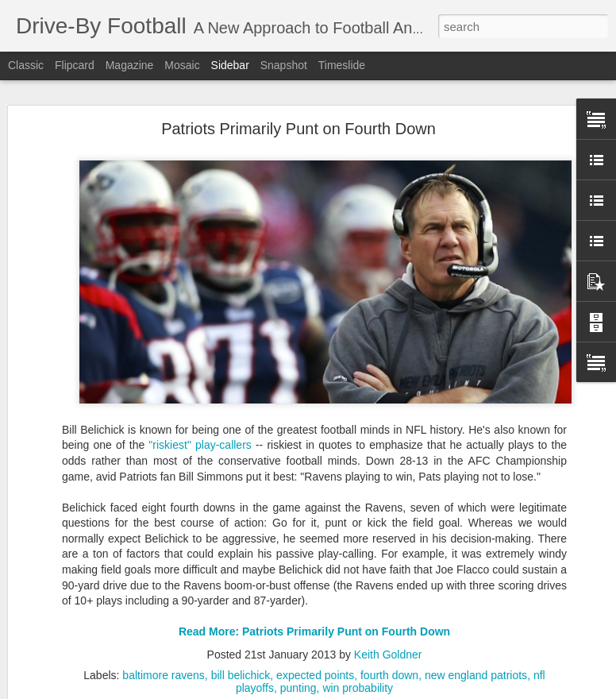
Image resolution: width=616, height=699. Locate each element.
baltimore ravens (164, 666)
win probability (358, 679)
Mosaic (182, 65)
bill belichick (241, 666)
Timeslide (342, 65)
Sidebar (230, 65)
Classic (26, 65)
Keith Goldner (388, 646)
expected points (315, 666)
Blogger (387, 690)
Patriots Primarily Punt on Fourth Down (298, 120)
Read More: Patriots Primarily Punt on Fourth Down (314, 624)
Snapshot (284, 65)
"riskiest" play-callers (200, 437)
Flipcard (75, 65)
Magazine (130, 65)
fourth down (389, 666)
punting (298, 679)
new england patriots (476, 666)
